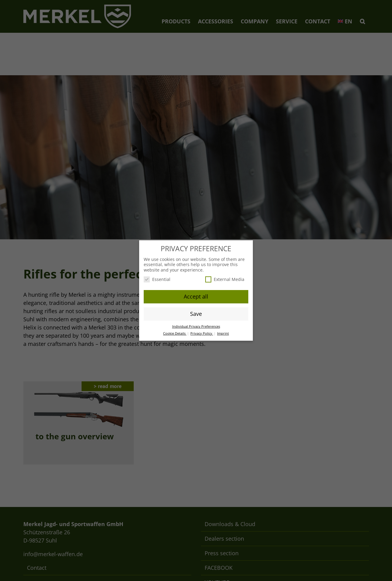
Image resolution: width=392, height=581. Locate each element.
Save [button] (196, 314)
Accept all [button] (196, 296)
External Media (225, 279)
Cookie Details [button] (175, 333)
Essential (157, 279)
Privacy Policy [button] (202, 333)
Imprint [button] (223, 333)
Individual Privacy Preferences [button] (196, 326)
